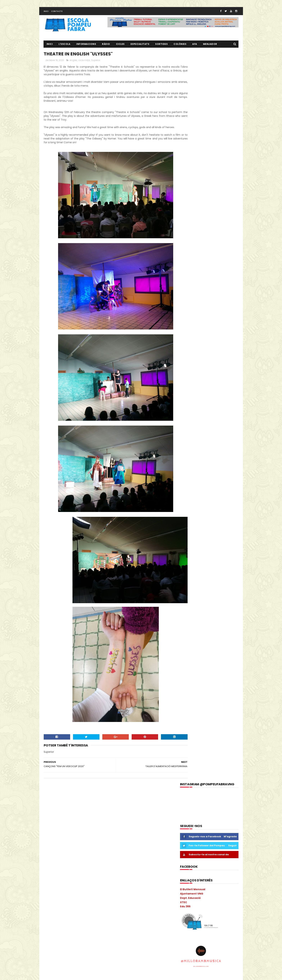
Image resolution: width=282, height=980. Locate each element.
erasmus (50, 857)
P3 (47, 914)
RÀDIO (106, 46)
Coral (48, 851)
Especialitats (140, 46)
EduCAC (89, 851)
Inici (46, 13)
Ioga (96, 882)
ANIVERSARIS (95, 813)
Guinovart (80, 869)
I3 (54, 876)
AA (88, 806)
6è (81, 806)
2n (53, 806)
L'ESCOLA (64, 46)
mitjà (89, 901)
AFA (195, 46)
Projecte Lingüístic (56, 945)
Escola (75, 857)
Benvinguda (73, 819)
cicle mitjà (84, 63)
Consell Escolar (85, 844)
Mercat (49, 901)
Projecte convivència (57, 939)
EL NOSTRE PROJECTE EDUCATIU (215, 805)
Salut (48, 951)
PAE (69, 914)
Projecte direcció (82, 939)
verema (82, 964)
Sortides (161, 46)
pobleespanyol (54, 932)
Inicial (86, 882)
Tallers (72, 958)
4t (66, 806)
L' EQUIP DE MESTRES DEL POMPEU (215, 822)
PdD (94, 914)
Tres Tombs (52, 964)
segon (75, 951)
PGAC (49, 920)
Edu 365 (185, 178)
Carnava (93, 825)
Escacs (64, 857)
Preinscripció (90, 932)
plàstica (86, 926)
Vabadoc (68, 964)
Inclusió (84, 876)
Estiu (78, 863)
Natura (72, 907)
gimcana (50, 869)
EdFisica (76, 851)
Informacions (86, 46)
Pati (86, 914)
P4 (54, 914)
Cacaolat (63, 825)
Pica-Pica (61, 920)
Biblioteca (89, 819)
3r (60, 806)
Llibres (75, 888)
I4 (68, 876)
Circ (64, 838)
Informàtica (71, 882)
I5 (74, 876)
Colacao (75, 838)
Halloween (96, 869)
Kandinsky (51, 888)
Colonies (89, 838)
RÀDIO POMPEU (204, 838)
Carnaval (51, 832)
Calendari (78, 825)
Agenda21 (67, 813)
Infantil (97, 876)
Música (49, 907)
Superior (96, 63)
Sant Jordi (61, 951)
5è (74, 806)
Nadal (61, 907)
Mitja (79, 901)
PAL (77, 914)
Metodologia (65, 901)
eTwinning (91, 863)
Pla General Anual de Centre (61, 926)
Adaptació (51, 813)
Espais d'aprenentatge (58, 863)
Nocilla (84, 907)
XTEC (184, 173)
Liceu (64, 888)
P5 (61, 914)
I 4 (47, 876)
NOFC (95, 907)
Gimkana (65, 869)
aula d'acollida (54, 819)
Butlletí (50, 825)
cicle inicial (85, 832)
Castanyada (67, 832)
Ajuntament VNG (192, 165)
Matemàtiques (54, 895)
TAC (61, 958)
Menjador (210, 46)
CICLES (120, 46)
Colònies (180, 46)
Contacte (57, 13)
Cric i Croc (62, 851)
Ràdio (95, 945)
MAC (85, 888)
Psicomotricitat (79, 945)
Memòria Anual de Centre (81, 895)
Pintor (74, 920)
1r (46, 806)
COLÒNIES (51, 844)
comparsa (66, 844)
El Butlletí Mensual (193, 161)
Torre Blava (86, 958)
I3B (61, 876)
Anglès (73, 63)
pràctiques (73, 932)
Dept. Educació (190, 169)
